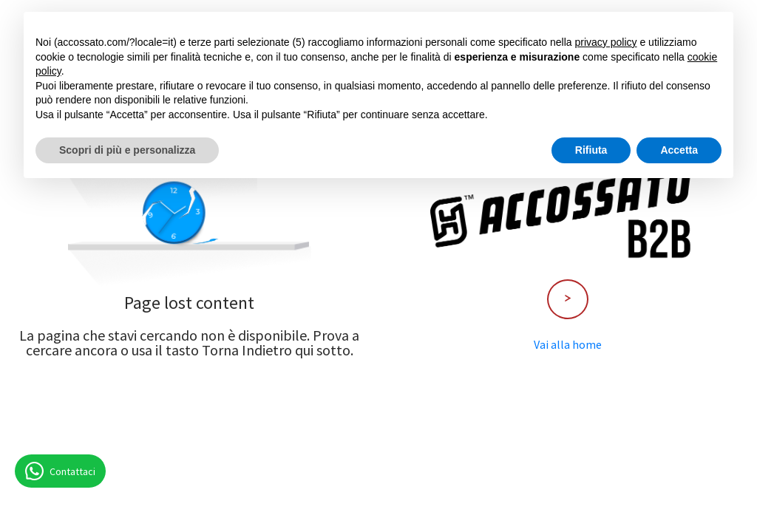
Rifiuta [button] (591, 150)
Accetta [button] (679, 150)
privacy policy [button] (606, 42)
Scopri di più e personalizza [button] (127, 150)
